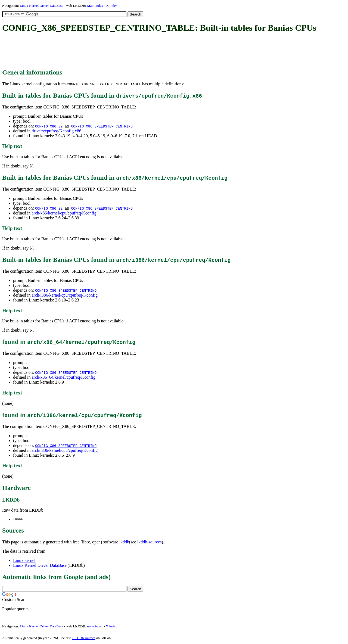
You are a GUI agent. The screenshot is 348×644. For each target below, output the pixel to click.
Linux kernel (24, 561)
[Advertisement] (101, 51)
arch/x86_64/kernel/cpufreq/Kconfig (63, 377)
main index (95, 626)
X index (112, 6)
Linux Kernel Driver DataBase (42, 6)
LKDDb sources (84, 638)
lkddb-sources (150, 542)
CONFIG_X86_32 (49, 126)
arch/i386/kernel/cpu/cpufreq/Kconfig (65, 295)
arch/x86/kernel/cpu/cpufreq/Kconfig (64, 213)
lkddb (124, 542)
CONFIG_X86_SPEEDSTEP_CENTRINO (102, 126)
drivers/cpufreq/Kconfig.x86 (56, 131)
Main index (95, 6)
